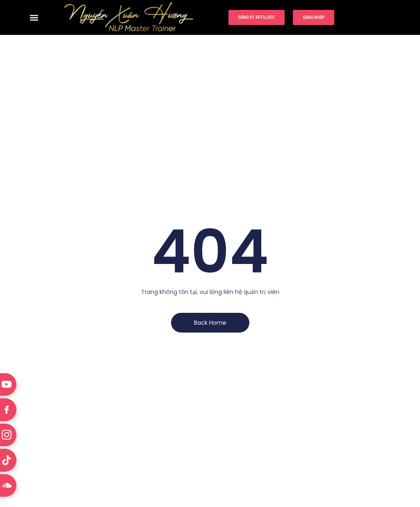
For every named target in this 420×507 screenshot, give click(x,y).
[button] (34, 17)
